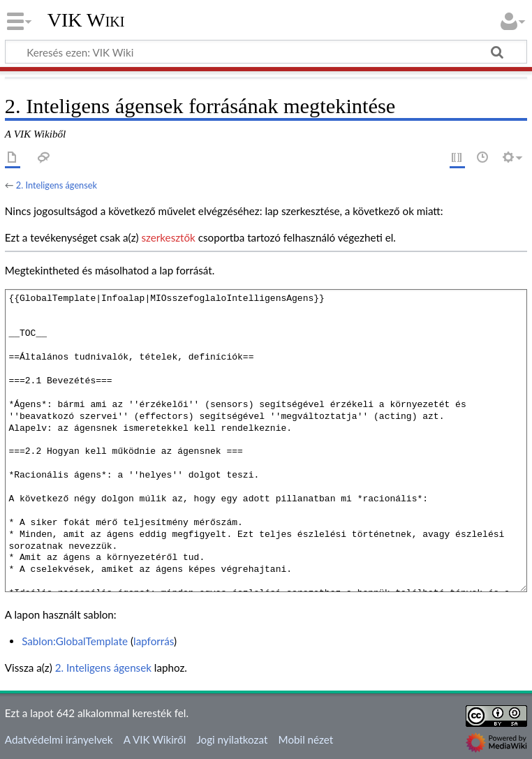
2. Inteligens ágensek (57, 185)
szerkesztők (168, 237)
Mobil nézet (306, 739)
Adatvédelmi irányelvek (59, 739)
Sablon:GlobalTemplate (75, 641)
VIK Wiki (86, 20)
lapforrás (154, 641)
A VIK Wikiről (155, 739)
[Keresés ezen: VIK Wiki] (266, 52)
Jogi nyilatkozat (232, 739)
